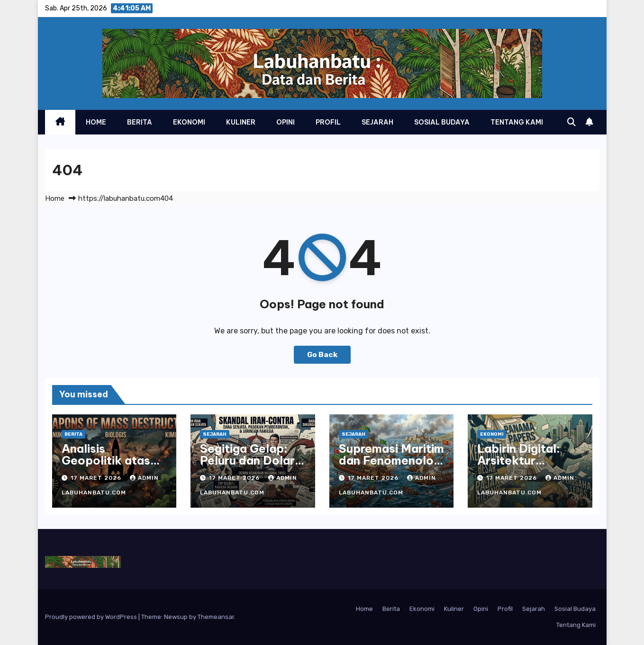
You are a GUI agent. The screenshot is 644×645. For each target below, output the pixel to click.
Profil (328, 122)
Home (96, 122)
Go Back (322, 354)
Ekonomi (189, 122)
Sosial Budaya (442, 122)
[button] (571, 122)
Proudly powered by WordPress (92, 617)
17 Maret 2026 (97, 478)
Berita (140, 122)
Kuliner (241, 122)
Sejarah (377, 122)
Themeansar (216, 617)
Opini (286, 122)
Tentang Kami (517, 122)
